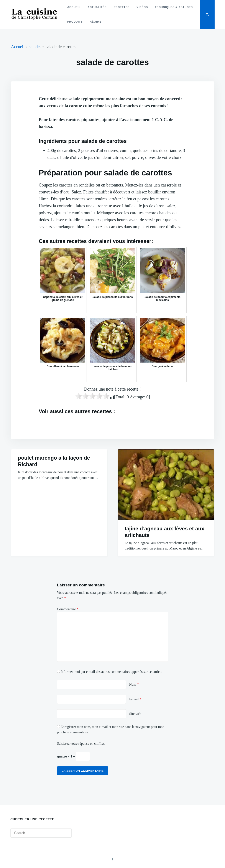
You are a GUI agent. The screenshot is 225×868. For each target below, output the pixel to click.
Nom (134, 684)
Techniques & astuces (174, 7)
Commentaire (68, 609)
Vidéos (142, 7)
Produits (75, 22)
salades (35, 47)
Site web (135, 714)
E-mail (135, 699)
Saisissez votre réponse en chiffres (81, 743)
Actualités (97, 7)
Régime (96, 22)
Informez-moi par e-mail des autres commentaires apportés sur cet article (112, 672)
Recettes (122, 7)
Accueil (74, 7)
